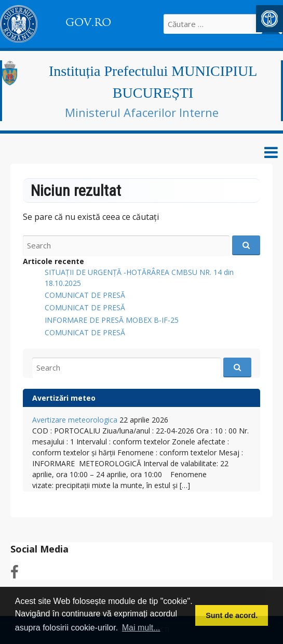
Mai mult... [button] (141, 628)
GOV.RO (88, 22)
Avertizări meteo (64, 398)
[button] (269, 19)
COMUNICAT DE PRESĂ (85, 295)
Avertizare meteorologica (75, 420)
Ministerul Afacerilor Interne (142, 112)
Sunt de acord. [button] (232, 615)
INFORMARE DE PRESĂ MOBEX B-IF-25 (112, 320)
